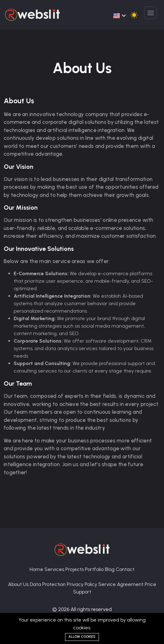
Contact (125, 569)
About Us (19, 584)
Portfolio (95, 569)
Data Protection (48, 584)
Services (55, 569)
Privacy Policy (83, 584)
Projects (75, 569)
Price (150, 584)
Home (37, 569)
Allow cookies (82, 637)
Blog (110, 569)
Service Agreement (122, 584)
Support (82, 592)
